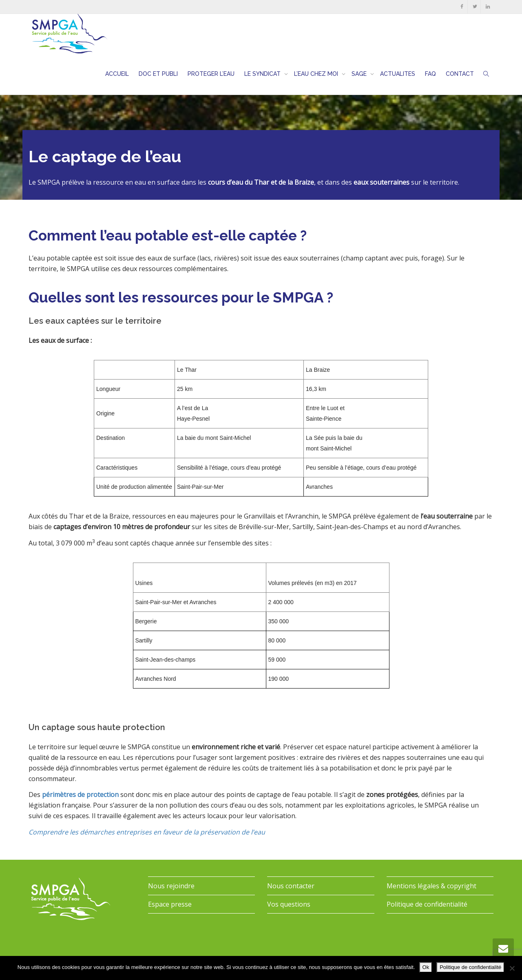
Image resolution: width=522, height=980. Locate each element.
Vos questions (289, 904)
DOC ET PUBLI (158, 74)
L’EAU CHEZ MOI (317, 74)
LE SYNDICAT (263, 74)
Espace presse (170, 904)
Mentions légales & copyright (431, 886)
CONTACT (460, 74)
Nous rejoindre (171, 886)
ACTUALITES (398, 74)
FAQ (430, 74)
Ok (426, 967)
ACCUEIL (117, 74)
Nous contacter (291, 886)
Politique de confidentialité (427, 904)
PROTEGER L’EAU (211, 74)
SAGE (360, 74)
